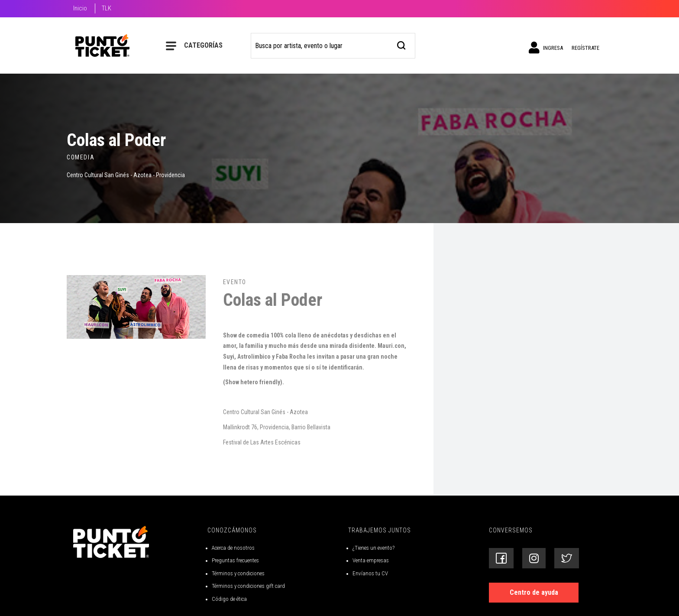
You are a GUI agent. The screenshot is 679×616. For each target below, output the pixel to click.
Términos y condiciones (238, 573)
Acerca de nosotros (233, 548)
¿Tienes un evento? (373, 548)
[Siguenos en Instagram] (534, 558)
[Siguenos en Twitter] (567, 558)
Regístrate (585, 48)
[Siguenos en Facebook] (501, 558)
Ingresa (546, 48)
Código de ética (229, 599)
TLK (107, 8)
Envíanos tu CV (370, 573)
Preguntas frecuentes (235, 560)
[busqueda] (402, 44)
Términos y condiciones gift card (248, 586)
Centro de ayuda (534, 592)
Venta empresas (371, 560)
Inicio (80, 8)
